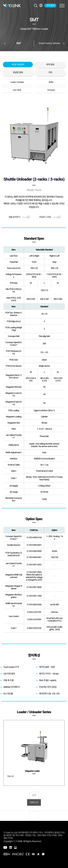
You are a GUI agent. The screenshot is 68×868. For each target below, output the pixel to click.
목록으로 (34, 802)
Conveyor (51, 90)
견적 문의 (50, 5)
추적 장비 (50, 65)
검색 (34, 795)
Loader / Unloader (17, 82)
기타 (50, 72)
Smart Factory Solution (49, 43)
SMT (19, 43)
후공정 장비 (18, 72)
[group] (34, 753)
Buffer (51, 82)
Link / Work (17, 90)
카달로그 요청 (49, 217)
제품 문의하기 (19, 217)
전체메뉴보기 (41, 5)
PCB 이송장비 (18, 65)
